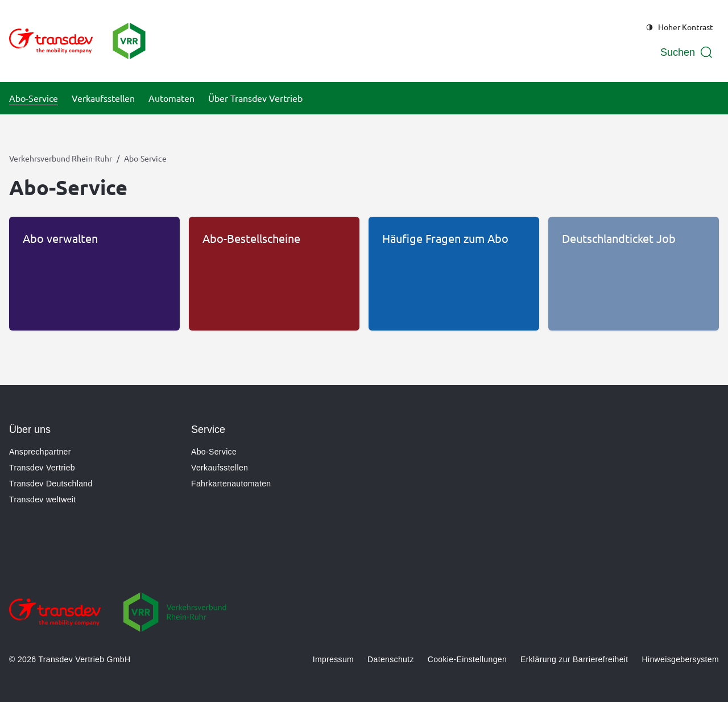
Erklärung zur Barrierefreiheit (574, 659)
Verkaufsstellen (220, 468)
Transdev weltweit (42, 499)
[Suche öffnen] (687, 52)
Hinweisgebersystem (681, 659)
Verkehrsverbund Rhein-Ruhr (61, 158)
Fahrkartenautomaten (231, 484)
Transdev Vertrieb (42, 468)
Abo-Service (214, 452)
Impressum (333, 659)
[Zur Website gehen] (55, 620)
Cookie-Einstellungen (467, 659)
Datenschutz (391, 659)
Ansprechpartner (40, 452)
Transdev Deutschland (51, 484)
